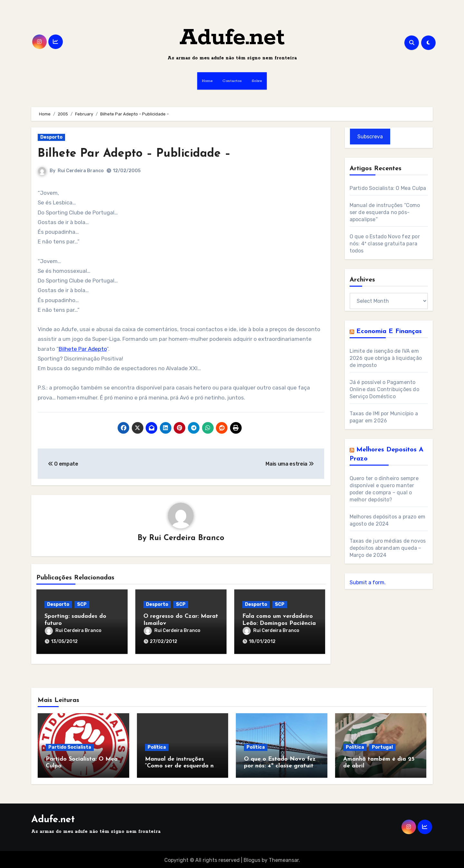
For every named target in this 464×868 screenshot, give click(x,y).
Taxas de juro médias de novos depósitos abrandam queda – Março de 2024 (388, 548)
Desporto (51, 137)
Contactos (232, 81)
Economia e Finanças (389, 331)
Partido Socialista (70, 745)
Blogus (252, 858)
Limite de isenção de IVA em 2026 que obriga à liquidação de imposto (386, 358)
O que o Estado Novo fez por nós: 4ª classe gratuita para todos (385, 244)
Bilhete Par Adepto (83, 349)
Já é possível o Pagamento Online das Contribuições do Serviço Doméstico (384, 389)
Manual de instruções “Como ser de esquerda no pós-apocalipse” (385, 212)
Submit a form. (368, 582)
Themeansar (284, 858)
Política (157, 745)
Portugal (382, 745)
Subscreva (370, 137)
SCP (82, 605)
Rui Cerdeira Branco (81, 171)
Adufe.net (232, 38)
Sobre (257, 81)
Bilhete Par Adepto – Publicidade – (139, 154)
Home (207, 81)
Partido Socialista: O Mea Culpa (388, 188)
